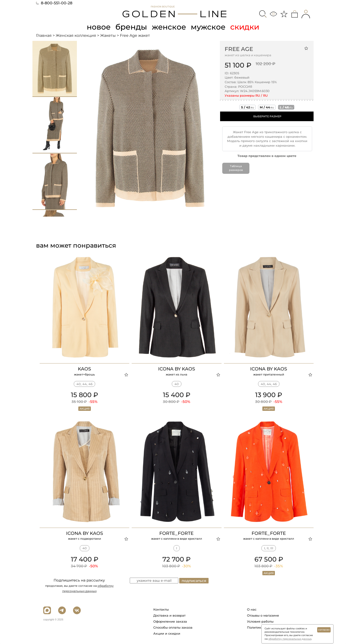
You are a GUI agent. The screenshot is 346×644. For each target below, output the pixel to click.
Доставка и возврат (169, 615)
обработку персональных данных (290, 639)
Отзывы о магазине (263, 615)
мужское (209, 27)
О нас (252, 609)
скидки (246, 27)
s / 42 (247, 107)
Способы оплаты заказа (173, 627)
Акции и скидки (167, 633)
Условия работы (260, 621)
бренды (131, 27)
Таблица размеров (236, 168)
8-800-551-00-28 (54, 3)
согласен (324, 630)
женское (169, 27)
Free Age (239, 49)
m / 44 (267, 107)
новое (98, 27)
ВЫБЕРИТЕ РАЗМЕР (267, 116)
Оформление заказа (170, 621)
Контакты (161, 609)
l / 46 (286, 107)
